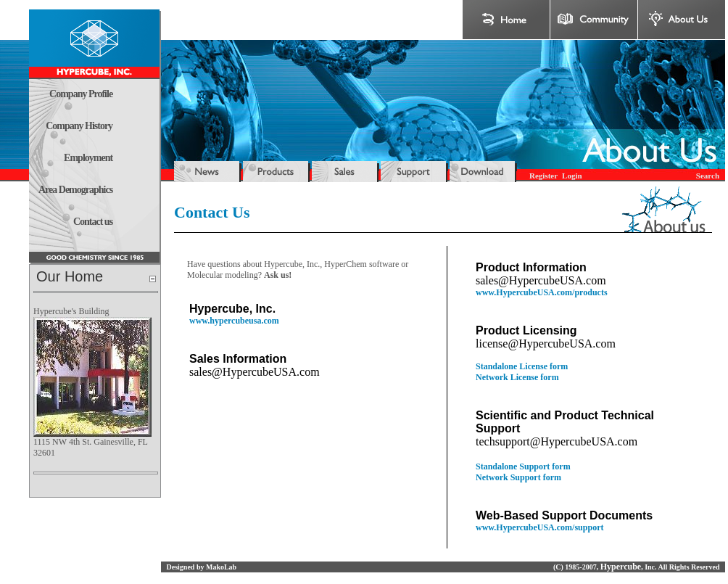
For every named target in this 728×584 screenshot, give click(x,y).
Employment (88, 158)
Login (572, 176)
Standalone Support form (523, 466)
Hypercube (621, 567)
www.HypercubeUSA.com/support (539, 527)
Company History (79, 126)
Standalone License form (522, 366)
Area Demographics (75, 190)
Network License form (517, 377)
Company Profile (81, 94)
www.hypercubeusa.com (234, 321)
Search (708, 176)
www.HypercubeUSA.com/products (542, 292)
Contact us (93, 222)
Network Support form (518, 477)
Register (543, 176)
